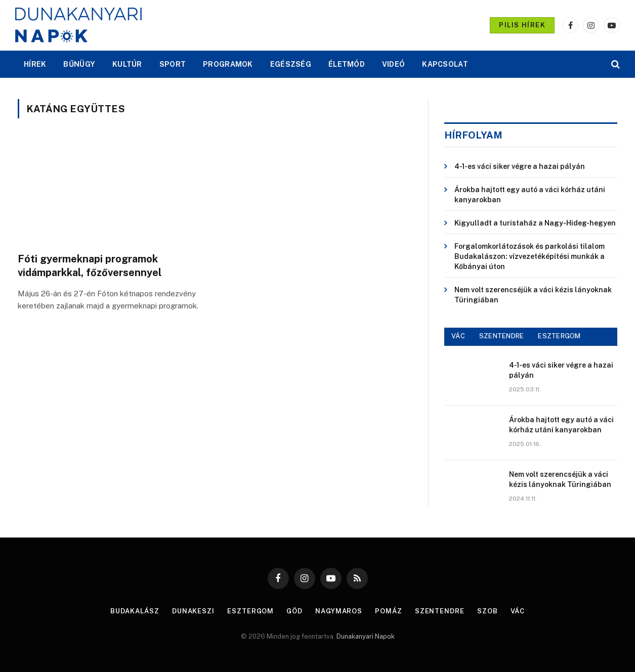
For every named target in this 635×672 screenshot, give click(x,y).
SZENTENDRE (502, 336)
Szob (488, 611)
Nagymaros (339, 611)
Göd (294, 611)
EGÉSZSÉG (291, 64)
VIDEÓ (393, 64)
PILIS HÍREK (522, 25)
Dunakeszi (193, 611)
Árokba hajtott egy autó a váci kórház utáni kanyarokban (530, 195)
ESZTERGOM (559, 336)
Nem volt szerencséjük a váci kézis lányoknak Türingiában (533, 295)
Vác (518, 611)
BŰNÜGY (79, 64)
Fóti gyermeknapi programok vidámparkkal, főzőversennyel (90, 266)
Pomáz (389, 611)
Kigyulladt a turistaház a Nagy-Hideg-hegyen (535, 223)
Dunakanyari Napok (366, 636)
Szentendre (440, 611)
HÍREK (35, 64)
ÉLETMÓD (347, 64)
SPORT (173, 64)
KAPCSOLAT (445, 64)
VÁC (458, 336)
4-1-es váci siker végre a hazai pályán (520, 166)
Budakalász (135, 611)
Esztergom (250, 611)
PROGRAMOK (228, 64)
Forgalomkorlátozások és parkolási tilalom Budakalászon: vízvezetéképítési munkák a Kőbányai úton (530, 256)
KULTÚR (127, 64)
